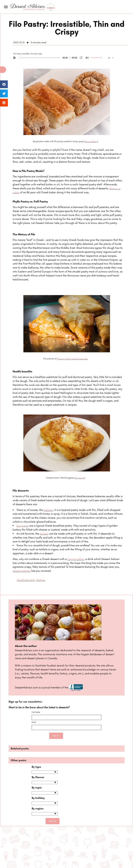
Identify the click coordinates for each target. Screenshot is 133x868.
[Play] (15, 58)
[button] (3, 70)
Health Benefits (26, 580)
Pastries (41, 580)
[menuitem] (111, 58)
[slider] (39, 58)
